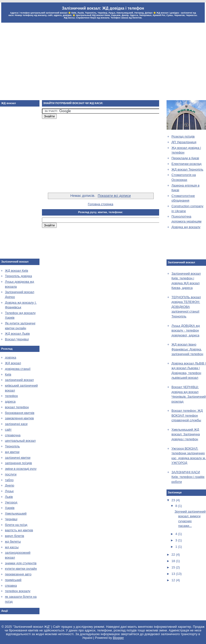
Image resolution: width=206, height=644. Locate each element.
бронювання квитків (20, 413)
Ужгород (11, 502)
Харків (10, 508)
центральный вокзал (20, 441)
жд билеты (13, 542)
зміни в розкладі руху (21, 469)
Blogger (118, 638)
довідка (10, 357)
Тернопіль (12, 446)
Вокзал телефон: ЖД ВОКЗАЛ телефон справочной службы (187, 415)
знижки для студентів (21, 563)
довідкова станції (18, 369)
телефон (11, 396)
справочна (13, 435)
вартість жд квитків (19, 530)
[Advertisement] (103, 62)
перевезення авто (18, 574)
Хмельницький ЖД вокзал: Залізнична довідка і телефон (186, 434)
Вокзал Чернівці (17, 339)
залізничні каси (16, 424)
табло (9, 480)
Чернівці (11, 519)
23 (174, 500)
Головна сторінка (101, 204)
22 (174, 555)
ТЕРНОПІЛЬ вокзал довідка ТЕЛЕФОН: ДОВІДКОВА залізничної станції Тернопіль (186, 307)
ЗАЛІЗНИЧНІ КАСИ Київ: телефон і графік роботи (188, 477)
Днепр (9, 485)
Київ (8, 374)
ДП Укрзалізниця (184, 142)
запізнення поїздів (18, 463)
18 (174, 561)
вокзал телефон (17, 407)
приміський (13, 580)
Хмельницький (16, 513)
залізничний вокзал (19, 380)
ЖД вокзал (13, 363)
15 (174, 567)
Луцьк (9, 491)
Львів (9, 497)
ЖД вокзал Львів (17, 334)
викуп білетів (15, 536)
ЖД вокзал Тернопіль (187, 169)
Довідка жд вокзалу (186, 227)
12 (174, 580)
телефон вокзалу (18, 591)
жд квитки (12, 452)
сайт (8, 430)
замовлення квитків (19, 418)
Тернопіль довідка (18, 276)
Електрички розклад (187, 164)
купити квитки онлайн (21, 569)
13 (174, 574)
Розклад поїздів (183, 136)
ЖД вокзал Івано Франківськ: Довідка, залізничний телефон (187, 349)
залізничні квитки (18, 458)
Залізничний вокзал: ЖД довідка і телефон (103, 8)
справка (11, 586)
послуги (11, 474)
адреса (10, 401)
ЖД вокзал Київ (17, 271)
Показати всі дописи (114, 196)
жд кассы (12, 547)
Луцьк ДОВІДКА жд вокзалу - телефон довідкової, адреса (186, 330)
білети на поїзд (16, 525)
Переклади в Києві (185, 158)
